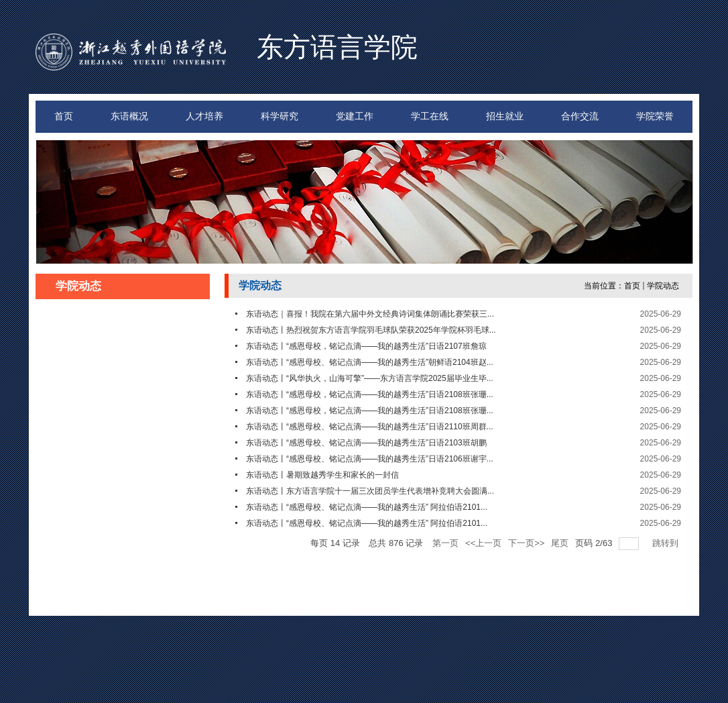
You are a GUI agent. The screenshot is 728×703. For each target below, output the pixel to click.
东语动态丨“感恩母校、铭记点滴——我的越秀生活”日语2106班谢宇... (370, 459)
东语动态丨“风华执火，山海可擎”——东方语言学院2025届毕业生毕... (370, 378)
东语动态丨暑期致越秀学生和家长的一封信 (322, 475)
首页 (632, 286)
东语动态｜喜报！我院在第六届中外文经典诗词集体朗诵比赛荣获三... (370, 314)
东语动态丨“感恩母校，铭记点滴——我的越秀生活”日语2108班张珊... (370, 394)
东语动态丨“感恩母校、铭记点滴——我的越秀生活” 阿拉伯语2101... (367, 507)
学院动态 (663, 286)
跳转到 (667, 543)
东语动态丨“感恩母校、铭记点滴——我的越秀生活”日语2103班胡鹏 (366, 443)
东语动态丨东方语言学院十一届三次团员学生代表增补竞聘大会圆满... (370, 491)
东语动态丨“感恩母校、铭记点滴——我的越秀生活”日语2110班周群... (370, 427)
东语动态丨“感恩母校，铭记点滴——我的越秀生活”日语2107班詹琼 (366, 346)
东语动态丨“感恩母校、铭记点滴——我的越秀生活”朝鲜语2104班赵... (370, 362)
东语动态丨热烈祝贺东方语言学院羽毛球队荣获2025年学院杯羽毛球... (371, 330)
